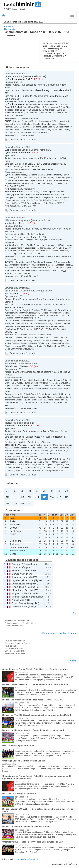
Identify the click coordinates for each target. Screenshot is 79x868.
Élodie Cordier (60, 121)
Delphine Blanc (30, 167)
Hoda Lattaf (27, 164)
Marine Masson (34, 388)
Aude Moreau (28, 135)
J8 (59, 491)
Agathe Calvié (48, 240)
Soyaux (24, 366)
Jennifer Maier (46, 397)
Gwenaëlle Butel (14, 268)
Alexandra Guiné (49, 270)
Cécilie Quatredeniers (23, 321)
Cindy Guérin (20, 107)
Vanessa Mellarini (14, 462)
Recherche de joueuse (15, 653)
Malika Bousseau (30, 118)
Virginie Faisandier (60, 251)
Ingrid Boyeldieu (62, 465)
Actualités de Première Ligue (18, 621)
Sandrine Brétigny (50, 164)
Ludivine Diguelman (29, 240)
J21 (22, 503)
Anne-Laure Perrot (22, 183)
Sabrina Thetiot (36, 346)
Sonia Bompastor (64, 178)
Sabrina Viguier (46, 248)
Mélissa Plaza (13, 110)
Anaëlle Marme (52, 462)
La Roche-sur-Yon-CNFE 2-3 (56, 43)
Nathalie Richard (62, 90)
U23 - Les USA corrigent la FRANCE (20, 794)
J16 (52, 497)
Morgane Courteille (50, 313)
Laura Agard (16, 248)
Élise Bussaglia (40, 265)
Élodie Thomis (34, 234)
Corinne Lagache (27, 101)
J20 (15, 503)
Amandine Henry (62, 130)
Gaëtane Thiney (15, 468)
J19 (8, 503)
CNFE (29, 79)
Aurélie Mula (18, 600)
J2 (15, 491)
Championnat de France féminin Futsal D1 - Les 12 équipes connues (35, 669)
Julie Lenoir (23, 340)
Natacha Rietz (58, 343)
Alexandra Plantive (53, 110)
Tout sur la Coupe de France (17, 643)
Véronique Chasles (30, 386)
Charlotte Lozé (30, 96)
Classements (49, 58)
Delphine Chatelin (19, 448)
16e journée (10, 29)
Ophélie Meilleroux (54, 400)
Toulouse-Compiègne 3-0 (54, 56)
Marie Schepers (29, 206)
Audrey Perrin (46, 380)
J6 (44, 491)
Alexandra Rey (42, 90)
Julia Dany (38, 453)
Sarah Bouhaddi (23, 262)
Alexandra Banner (52, 386)
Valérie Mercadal (30, 276)
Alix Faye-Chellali (34, 180)
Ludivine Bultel (24, 197)
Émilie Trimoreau (54, 268)
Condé (15, 293)
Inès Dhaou (64, 127)
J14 (37, 497)
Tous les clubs (11, 646)
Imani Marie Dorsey (13, 400)
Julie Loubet (46, 394)
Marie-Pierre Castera (15, 440)
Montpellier (11, 223)
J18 (66, 497)
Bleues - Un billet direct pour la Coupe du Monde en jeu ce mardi (33, 730)
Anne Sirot (65, 107)
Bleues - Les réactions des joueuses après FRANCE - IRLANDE (33, 700)
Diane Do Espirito (43, 197)
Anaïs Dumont (33, 400)
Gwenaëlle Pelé (23, 326)
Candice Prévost (51, 305)
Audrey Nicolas (41, 383)
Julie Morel (30, 315)
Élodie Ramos (41, 251)
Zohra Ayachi (26, 127)
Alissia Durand (53, 104)
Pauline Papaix (42, 445)
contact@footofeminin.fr (26, 859)
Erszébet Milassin (27, 465)
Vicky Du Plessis (28, 459)
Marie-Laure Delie (44, 127)
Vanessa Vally (64, 262)
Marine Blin (44, 459)
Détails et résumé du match (23, 140)
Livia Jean (9, 383)
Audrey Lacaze (29, 256)
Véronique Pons (25, 445)
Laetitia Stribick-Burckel (27, 394)
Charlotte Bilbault (32, 124)
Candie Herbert (61, 394)
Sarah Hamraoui (30, 305)
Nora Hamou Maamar (46, 245)
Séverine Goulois (25, 194)
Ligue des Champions (14, 651)
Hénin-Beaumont (21, 153)
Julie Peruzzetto (54, 437)
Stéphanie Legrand (44, 321)
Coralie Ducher (47, 178)
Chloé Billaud (47, 403)
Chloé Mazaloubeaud (17, 133)
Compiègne (23, 426)
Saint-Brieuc (11, 366)
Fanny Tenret (61, 256)
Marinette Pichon (20, 571)
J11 (15, 497)
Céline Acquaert (48, 192)
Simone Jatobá (55, 180)
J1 (8, 491)
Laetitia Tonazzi (31, 237)
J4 (30, 491)
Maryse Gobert (27, 313)
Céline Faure (21, 453)
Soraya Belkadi (53, 453)
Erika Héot (44, 343)
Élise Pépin (59, 340)
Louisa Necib (31, 248)
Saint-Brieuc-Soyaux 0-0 (54, 53)
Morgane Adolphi (19, 265)
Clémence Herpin (30, 408)
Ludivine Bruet (29, 189)
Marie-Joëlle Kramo (39, 448)
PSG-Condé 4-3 (50, 51)
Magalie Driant (62, 380)
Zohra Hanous (11, 259)
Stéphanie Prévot (12, 203)
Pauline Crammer (41, 169)
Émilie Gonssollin (25, 178)
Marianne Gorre (44, 335)
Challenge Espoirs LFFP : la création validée (24, 761)
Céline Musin (32, 192)
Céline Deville (27, 245)
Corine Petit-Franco (13, 403)
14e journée (10, 26)
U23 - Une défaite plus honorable (18, 745)
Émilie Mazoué (51, 107)
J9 (66, 491)
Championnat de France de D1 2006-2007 (24, 22)
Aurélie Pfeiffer (45, 329)
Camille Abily (11, 167)
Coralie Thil (31, 468)
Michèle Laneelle (23, 338)
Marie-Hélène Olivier (46, 194)
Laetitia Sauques (31, 110)
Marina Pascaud (12, 397)
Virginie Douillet (30, 343)
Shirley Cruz (63, 183)
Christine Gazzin (34, 437)
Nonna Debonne (13, 307)
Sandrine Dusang (53, 175)
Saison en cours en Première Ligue (20, 623)
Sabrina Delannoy (35, 324)
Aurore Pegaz (20, 175)
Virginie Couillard (32, 310)
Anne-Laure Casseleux (43, 262)
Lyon (7, 153)
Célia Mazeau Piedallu (62, 265)
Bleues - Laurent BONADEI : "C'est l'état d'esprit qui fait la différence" (36, 684)
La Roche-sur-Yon (14, 79)
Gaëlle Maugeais (47, 451)
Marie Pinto (27, 335)
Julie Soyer (11, 251)
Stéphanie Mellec (29, 380)
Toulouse (10, 426)
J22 (30, 503)
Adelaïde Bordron (13, 113)
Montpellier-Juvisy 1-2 (53, 48)
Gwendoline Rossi (13, 124)
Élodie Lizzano (66, 245)
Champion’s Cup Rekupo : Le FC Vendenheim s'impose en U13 (32, 842)
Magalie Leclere (41, 338)
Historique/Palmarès (14, 626)
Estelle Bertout (59, 459)
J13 (30, 497)
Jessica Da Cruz (31, 200)
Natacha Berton (62, 397)
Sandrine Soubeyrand (34, 268)
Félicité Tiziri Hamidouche (36, 130)
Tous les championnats (15, 641)
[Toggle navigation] (72, 15)
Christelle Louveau (13, 346)
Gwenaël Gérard (56, 310)
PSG (7, 293)
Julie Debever (63, 197)
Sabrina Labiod (58, 448)
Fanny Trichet (35, 107)
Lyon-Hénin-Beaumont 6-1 (55, 46)
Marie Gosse (13, 200)
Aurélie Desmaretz (53, 200)
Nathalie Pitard (54, 346)
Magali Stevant (61, 383)
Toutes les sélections (14, 648)
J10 (8, 497)
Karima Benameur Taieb (26, 121)
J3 (22, 491)
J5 (37, 491)
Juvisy (22, 223)
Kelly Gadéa (45, 256)
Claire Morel (32, 403)
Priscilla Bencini (29, 397)
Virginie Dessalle (12, 456)
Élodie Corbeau (51, 468)
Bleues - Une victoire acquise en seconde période (26, 827)
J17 (59, 497)
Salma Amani (45, 121)
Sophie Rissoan (12, 386)
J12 (22, 497)
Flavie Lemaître (50, 96)
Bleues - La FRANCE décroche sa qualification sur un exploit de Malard (37, 715)
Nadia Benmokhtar (34, 462)
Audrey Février (23, 383)
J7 (52, 491)
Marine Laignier (45, 465)
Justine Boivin (51, 388)
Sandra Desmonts (47, 315)
